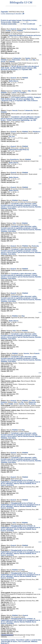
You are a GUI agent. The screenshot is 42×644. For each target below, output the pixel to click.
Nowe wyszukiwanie (29, 24)
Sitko (34, 60)
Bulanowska (33, 402)
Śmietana (12, 61)
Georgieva (23, 93)
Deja (23, 316)
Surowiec (26, 353)
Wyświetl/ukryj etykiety (29, 20)
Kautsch (13, 29)
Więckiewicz (36, 132)
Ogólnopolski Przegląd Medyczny (19, 150)
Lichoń (24, 29)
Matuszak (34, 29)
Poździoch (4, 402)
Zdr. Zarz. (12, 136)
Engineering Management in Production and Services (25, 35)
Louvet (14, 93)
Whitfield (20, 31)
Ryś (27, 60)
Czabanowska (17, 58)
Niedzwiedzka (16, 60)
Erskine (8, 31)
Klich (34, 401)
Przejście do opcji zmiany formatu (11, 20)
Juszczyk (15, 110)
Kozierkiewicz (15, 159)
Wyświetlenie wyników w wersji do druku (29, 640)
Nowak (3, 61)
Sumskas (28, 58)
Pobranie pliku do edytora (9, 642)
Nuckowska (35, 246)
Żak (22, 402)
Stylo (14, 223)
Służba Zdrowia (14, 81)
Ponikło (11, 404)
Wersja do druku (6, 22)
